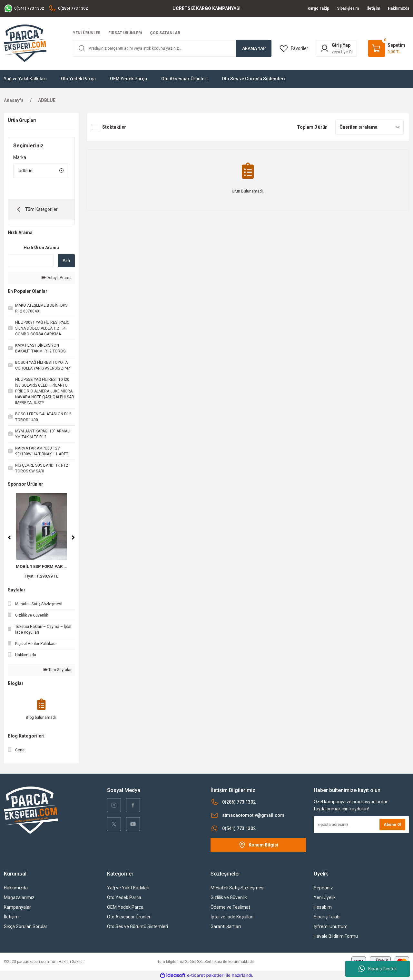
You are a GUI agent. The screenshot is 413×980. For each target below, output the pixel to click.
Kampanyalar (17, 907)
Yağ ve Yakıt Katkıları (128, 888)
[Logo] (25, 43)
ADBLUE (47, 100)
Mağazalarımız (19, 897)
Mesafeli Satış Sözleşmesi (237, 888)
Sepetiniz (323, 888)
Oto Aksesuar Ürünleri (129, 917)
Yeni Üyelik (325, 897)
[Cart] (387, 48)
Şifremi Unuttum (331, 926)
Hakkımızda (16, 888)
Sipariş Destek (378, 969)
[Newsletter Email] (361, 825)
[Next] (73, 538)
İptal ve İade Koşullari (232, 917)
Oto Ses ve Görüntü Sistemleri (138, 926)
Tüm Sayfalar (58, 670)
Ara (66, 261)
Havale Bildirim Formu (336, 936)
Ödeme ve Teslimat (230, 907)
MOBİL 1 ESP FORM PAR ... (42, 566)
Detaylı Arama (57, 278)
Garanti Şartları (226, 926)
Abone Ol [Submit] (392, 825)
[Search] (172, 48)
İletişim (11, 917)
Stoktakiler (114, 127)
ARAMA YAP (254, 48)
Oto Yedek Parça (124, 897)
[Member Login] (336, 48)
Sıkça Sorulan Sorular (26, 926)
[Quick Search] (31, 260)
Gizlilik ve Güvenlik (229, 897)
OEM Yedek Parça (125, 907)
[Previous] (9, 538)
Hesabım (323, 907)
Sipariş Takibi (327, 917)
